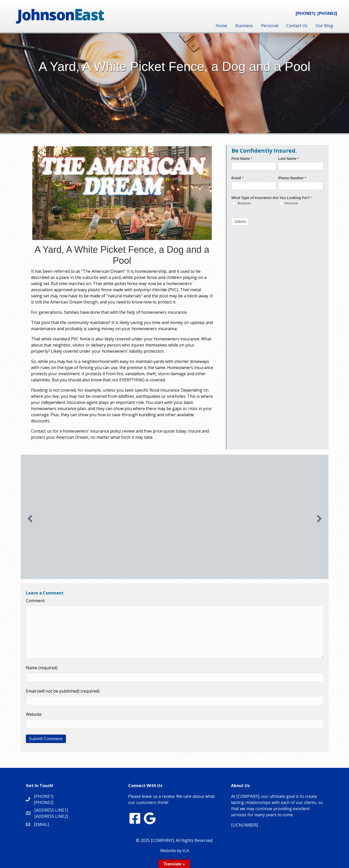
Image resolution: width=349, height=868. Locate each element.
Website (34, 714)
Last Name (288, 159)
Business (244, 26)
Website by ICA (175, 851)
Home (221, 26)
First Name (242, 159)
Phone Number (292, 178)
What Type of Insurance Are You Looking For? (272, 198)
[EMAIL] (41, 824)
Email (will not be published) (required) (63, 691)
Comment (35, 601)
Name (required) (42, 668)
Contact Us (297, 26)
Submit (240, 222)
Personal (270, 26)
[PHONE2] (327, 13)
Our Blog (324, 26)
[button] (30, 519)
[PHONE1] (306, 13)
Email (238, 178)
